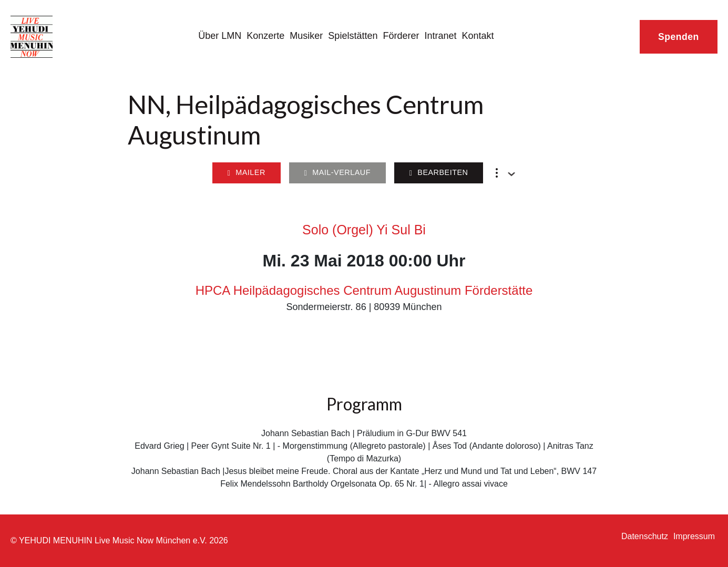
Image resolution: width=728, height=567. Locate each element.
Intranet (440, 36)
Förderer (401, 36)
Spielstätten (353, 36)
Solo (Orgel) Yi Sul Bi (364, 230)
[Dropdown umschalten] (511, 174)
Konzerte (265, 36)
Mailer (246, 172)
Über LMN (220, 36)
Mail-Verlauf (337, 172)
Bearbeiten (439, 172)
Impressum (694, 536)
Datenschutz (645, 536)
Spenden (679, 37)
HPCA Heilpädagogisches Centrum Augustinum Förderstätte (364, 290)
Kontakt (478, 36)
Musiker (306, 36)
